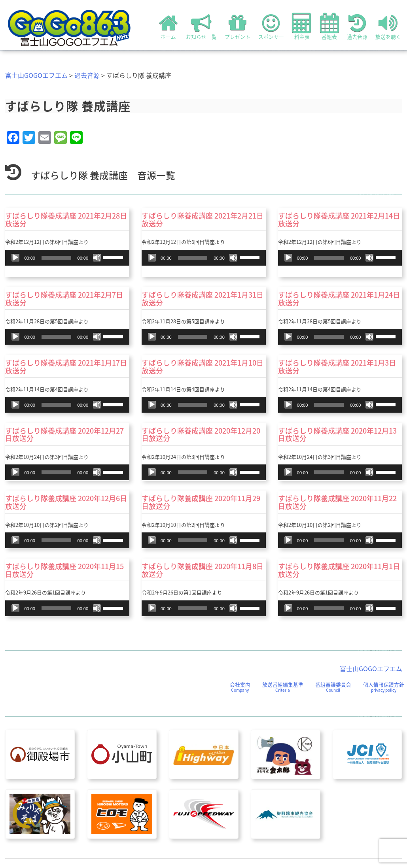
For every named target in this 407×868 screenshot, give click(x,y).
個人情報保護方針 (384, 687)
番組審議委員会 (333, 687)
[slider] (56, 258)
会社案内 (240, 687)
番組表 (329, 26)
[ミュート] (97, 258)
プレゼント (238, 26)
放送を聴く (388, 26)
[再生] (15, 258)
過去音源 (357, 26)
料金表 (302, 26)
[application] (67, 258)
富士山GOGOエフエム (36, 75)
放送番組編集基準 (283, 687)
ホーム (168, 26)
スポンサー (271, 26)
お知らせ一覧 (201, 26)
